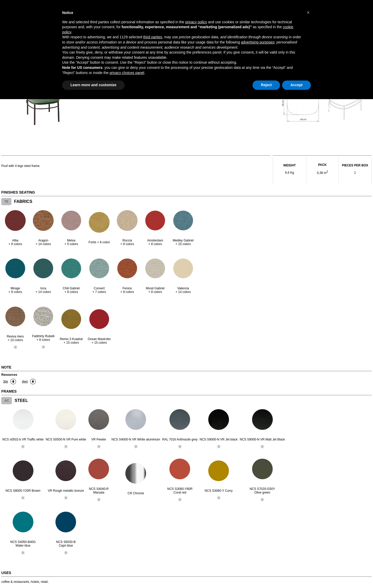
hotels (35, 582)
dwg (25, 381)
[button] (308, 12)
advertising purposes (258, 42)
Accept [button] (296, 85)
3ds (6, 381)
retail (44, 582)
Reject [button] (266, 85)
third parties (153, 37)
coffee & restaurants (15, 582)
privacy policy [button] (196, 22)
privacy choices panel (127, 73)
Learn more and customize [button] (93, 85)
